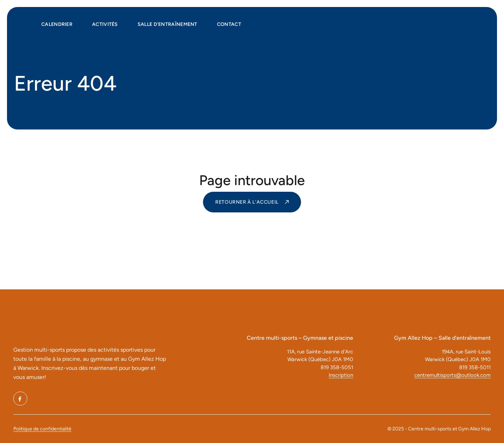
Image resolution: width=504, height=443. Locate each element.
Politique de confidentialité (42, 429)
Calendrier (57, 24)
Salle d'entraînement (167, 24)
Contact (229, 24)
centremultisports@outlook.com (453, 375)
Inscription (341, 375)
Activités (105, 24)
